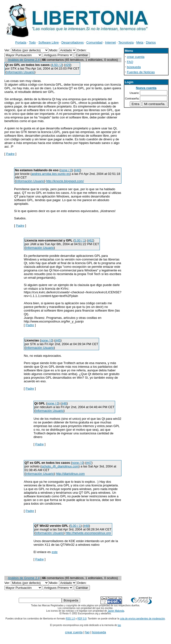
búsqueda (134, 67)
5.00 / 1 (80, 240)
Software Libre (49, 42)
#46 (64, 403)
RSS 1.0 (70, 619)
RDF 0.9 (82, 619)
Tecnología (126, 42)
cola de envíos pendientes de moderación (142, 619)
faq (87, 632)
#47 (89, 463)
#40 (77, 170)
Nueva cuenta (146, 88)
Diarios (151, 42)
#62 (91, 240)
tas (119, 625)
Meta (140, 42)
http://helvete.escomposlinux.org (88, 533)
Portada (21, 42)
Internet (111, 42)
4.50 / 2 (57, 65)
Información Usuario (20, 72)
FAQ (130, 62)
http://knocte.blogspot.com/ (65, 181)
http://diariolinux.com (70, 474)
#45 (58, 340)
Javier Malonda (116, 611)
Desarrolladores (73, 42)
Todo (32, 42)
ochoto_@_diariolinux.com (60, 466)
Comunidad (94, 42)
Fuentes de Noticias (141, 72)
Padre (10, 154)
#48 (86, 526)
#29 (68, 65)
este (55, 552)
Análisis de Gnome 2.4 (24, 60)
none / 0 (66, 170)
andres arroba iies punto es (51, 174)
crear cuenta (136, 57)
